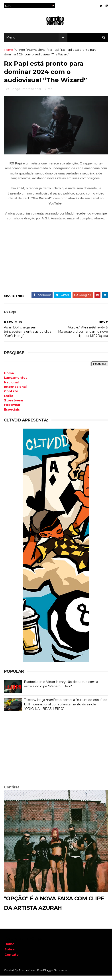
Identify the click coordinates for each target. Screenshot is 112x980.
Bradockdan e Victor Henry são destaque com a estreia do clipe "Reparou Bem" (61, 689)
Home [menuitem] (9, 379)
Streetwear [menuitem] (14, 406)
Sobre (10, 954)
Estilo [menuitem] (9, 401)
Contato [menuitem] (12, 397)
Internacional (37, 52)
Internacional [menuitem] (16, 392)
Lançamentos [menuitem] (16, 383)
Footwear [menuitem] (13, 410)
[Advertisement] (56, 754)
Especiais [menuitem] (12, 415)
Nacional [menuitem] (12, 388)
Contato (12, 959)
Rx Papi (54, 52)
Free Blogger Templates (53, 974)
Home (9, 52)
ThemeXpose (28, 974)
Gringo (21, 52)
